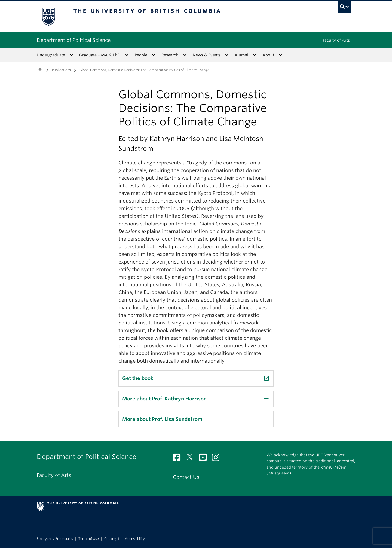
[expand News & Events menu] (227, 55)
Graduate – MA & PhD (100, 55)
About (268, 55)
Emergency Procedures (55, 539)
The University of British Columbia (48, 16)
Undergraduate (51, 55)
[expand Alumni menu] (255, 55)
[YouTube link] (205, 459)
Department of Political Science (74, 40)
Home (40, 69)
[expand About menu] (280, 55)
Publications (61, 70)
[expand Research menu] (185, 55)
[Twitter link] (192, 459)
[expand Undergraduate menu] (71, 55)
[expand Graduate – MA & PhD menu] (127, 55)
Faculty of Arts (336, 40)
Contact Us (186, 477)
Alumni (241, 55)
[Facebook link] (179, 459)
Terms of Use (89, 539)
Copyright (112, 539)
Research (170, 55)
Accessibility (135, 539)
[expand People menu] (154, 55)
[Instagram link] (218, 459)
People (141, 55)
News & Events (207, 55)
